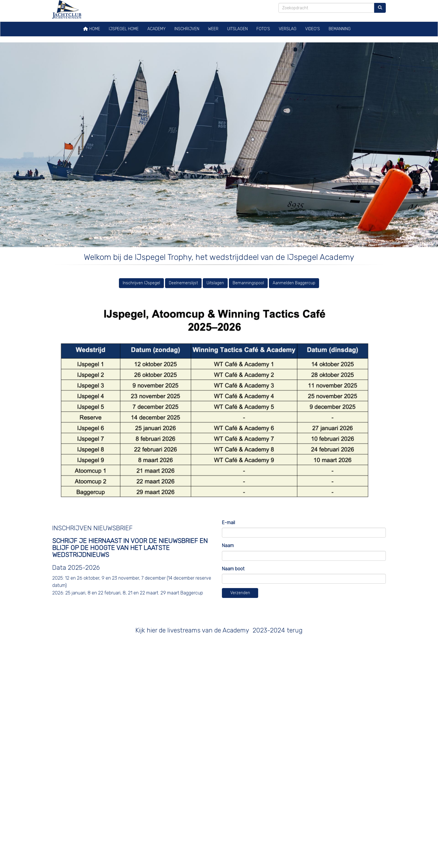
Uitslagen (237, 29)
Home (92, 29)
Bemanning (340, 29)
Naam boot (233, 569)
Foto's (263, 29)
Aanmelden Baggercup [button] (294, 283)
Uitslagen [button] (215, 283)
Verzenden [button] (240, 593)
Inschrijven (187, 29)
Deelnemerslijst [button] (183, 283)
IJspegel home (124, 29)
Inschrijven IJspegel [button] (141, 283)
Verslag (288, 29)
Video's (313, 29)
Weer (213, 29)
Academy (156, 29)
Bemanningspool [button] (248, 283)
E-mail (228, 523)
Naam (228, 546)
